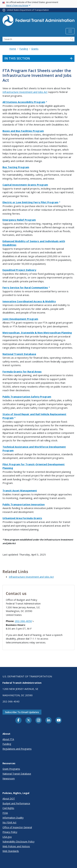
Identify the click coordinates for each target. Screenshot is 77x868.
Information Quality (13, 818)
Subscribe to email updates (22, 712)
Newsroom (9, 779)
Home (13, 49)
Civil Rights (8, 808)
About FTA (8, 739)
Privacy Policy (10, 832)
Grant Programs (11, 769)
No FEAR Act (9, 822)
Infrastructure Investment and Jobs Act (25, 92)
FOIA (5, 813)
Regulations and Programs (17, 749)
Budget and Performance (16, 803)
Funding (24, 49)
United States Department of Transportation (28, 10)
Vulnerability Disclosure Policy (18, 842)
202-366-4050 (24, 621)
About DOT (9, 799)
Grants (35, 49)
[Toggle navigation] (70, 31)
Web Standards (11, 851)
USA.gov (7, 837)
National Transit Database (17, 774)
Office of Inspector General (17, 827)
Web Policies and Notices (16, 846)
